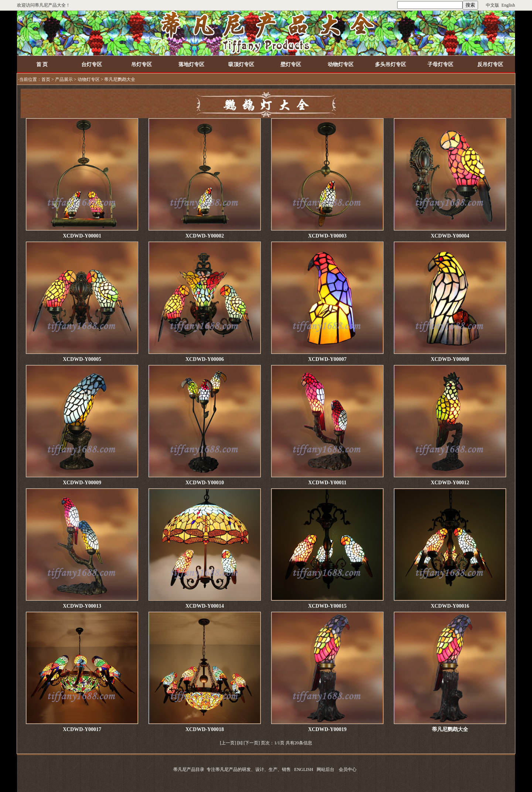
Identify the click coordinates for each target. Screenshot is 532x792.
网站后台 (325, 769)
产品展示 (64, 79)
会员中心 (348, 769)
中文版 (492, 5)
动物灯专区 (89, 79)
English (508, 5)
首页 (46, 79)
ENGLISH (303, 769)
